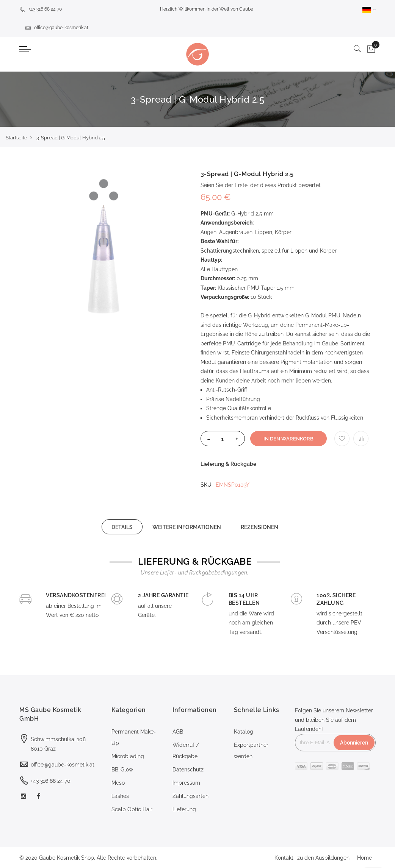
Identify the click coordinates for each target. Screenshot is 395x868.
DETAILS (122, 527)
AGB (178, 732)
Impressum (186, 783)
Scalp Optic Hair (132, 809)
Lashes (120, 796)
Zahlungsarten (190, 796)
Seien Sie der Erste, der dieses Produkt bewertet (261, 185)
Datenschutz (188, 770)
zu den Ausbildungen (323, 858)
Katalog (244, 732)
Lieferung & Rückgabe (228, 464)
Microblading (128, 756)
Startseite (16, 138)
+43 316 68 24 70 (41, 9)
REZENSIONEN (259, 527)
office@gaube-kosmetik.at (57, 28)
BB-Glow (122, 770)
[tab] (122, 527)
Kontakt (284, 858)
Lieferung (184, 809)
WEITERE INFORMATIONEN (187, 527)
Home (364, 858)
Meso (118, 783)
